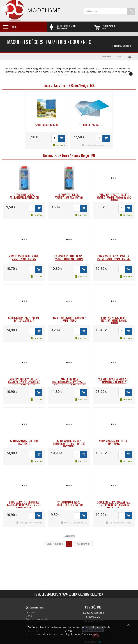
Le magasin (32, 612)
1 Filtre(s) (121, 46)
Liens (29, 616)
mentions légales (64, 634)
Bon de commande (37, 619)
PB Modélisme (30, 11)
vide (120, 27)
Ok (128, 625)
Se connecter (75, 27)
